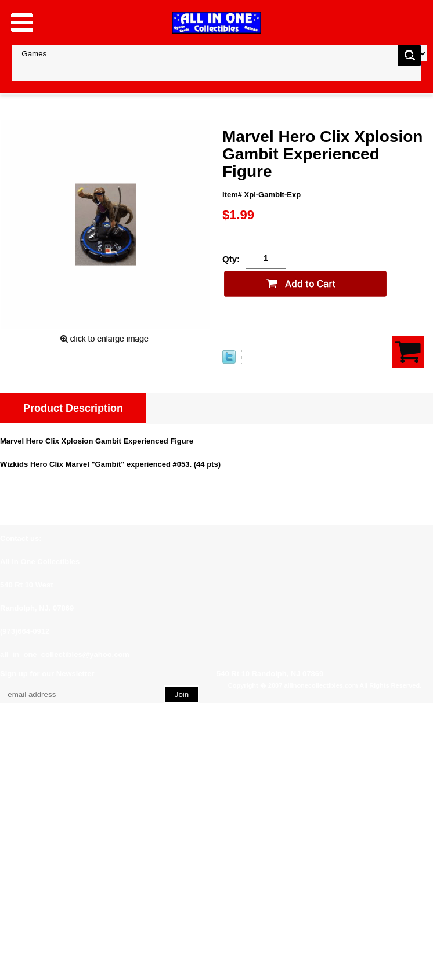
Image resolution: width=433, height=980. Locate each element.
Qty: (231, 259)
